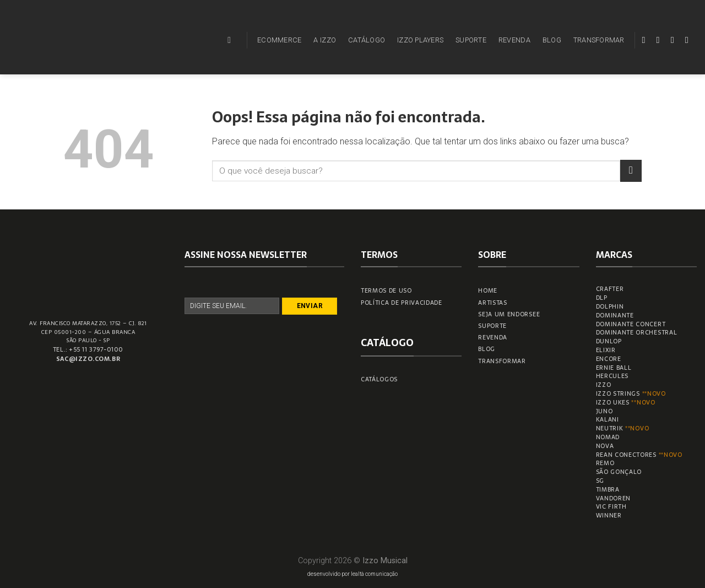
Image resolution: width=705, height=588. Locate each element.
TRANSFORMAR (599, 40)
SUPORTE (471, 40)
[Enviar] (631, 171)
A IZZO (325, 40)
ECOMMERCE (279, 40)
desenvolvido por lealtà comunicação (352, 574)
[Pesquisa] (232, 40)
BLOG (552, 40)
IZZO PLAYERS (420, 40)
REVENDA (514, 40)
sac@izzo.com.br (88, 359)
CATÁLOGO (367, 40)
